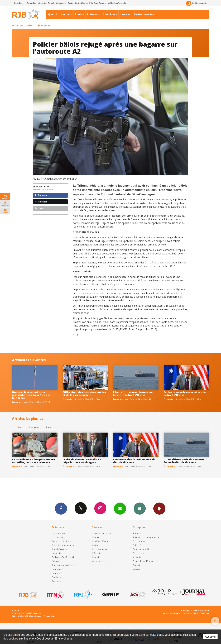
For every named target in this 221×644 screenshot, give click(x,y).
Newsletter (138, 569)
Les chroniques (59, 537)
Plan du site (49, 616)
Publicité (137, 545)
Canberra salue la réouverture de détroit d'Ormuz (185, 394)
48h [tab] (19, 427)
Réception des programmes (146, 537)
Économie (44, 25)
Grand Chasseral (60, 549)
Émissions (93, 14)
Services (125, 14)
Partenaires (138, 553)
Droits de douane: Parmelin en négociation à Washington (82, 461)
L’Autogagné (58, 569)
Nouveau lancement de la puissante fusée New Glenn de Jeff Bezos (32, 395)
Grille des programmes (63, 545)
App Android (159, 508)
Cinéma (96, 537)
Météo (95, 545)
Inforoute (42, 3)
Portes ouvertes (144, 14)
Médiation (137, 557)
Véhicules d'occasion (117, 3)
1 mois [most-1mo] (49, 427)
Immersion (57, 553)
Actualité (26, 25)
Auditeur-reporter (197, 3)
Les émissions (58, 533)
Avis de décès (99, 561)
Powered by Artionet (172, 613)
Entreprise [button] (30, 3)
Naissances (61, 3)
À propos (137, 533)
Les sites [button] (17, 3)
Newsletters (120, 508)
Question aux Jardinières (63, 565)
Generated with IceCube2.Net (196, 613)
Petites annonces (100, 549)
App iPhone (140, 508)
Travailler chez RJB (141, 549)
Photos (80, 14)
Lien (39, 208)
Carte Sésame (81, 3)
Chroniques (110, 14)
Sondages (56, 577)
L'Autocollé (57, 573)
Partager (41, 195)
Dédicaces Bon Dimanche (64, 557)
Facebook (61, 508)
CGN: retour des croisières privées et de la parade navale (84, 394)
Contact (136, 565)
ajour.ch (52, 14)
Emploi (51, 3)
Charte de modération (143, 561)
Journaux (66, 14)
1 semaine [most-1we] (34, 427)
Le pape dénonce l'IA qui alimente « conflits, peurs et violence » (33, 461)
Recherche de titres (61, 541)
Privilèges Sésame (98, 3)
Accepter (210, 637)
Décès (71, 3)
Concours (56, 581)
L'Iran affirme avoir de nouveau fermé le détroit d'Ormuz (133, 394)
